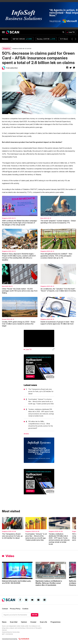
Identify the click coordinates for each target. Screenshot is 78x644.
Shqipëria (7, 48)
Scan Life (43, 622)
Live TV (72, 32)
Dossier (33, 622)
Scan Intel (14, 622)
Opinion (24, 622)
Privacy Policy (15, 609)
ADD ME (35, 615)
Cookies (25, 609)
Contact (5, 609)
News (4, 622)
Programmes (56, 622)
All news (26, 434)
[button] (72, 39)
